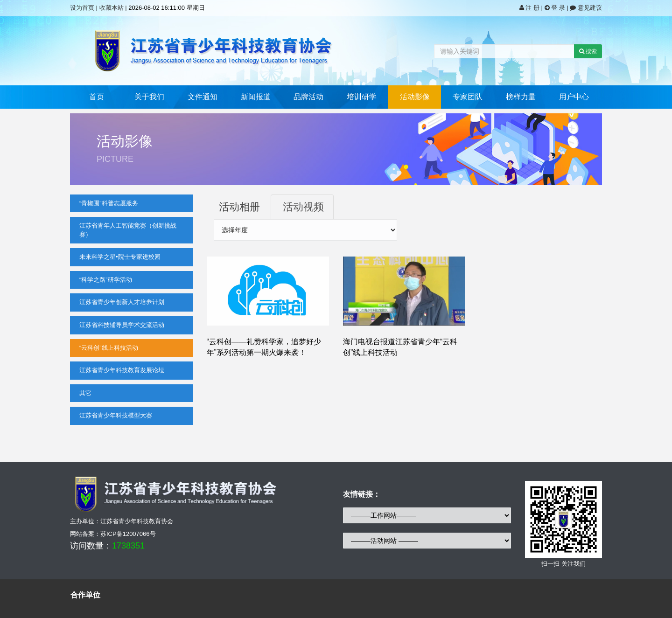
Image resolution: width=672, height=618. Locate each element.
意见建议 (586, 8)
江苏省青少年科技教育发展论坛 (122, 370)
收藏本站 (112, 8)
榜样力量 (521, 97)
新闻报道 (256, 97)
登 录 (556, 8)
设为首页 (82, 8)
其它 (85, 393)
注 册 (530, 8)
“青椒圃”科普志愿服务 (109, 203)
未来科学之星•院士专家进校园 (120, 257)
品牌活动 (308, 97)
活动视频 (303, 207)
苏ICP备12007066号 (128, 534)
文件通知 (203, 97)
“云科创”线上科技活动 (109, 348)
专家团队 (468, 97)
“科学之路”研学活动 (106, 280)
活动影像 (415, 97)
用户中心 (574, 97)
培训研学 (362, 97)
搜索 (588, 51)
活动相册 (239, 207)
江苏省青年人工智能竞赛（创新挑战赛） (128, 230)
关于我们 (149, 97)
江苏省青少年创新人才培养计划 (122, 302)
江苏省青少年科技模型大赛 (116, 415)
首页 (97, 97)
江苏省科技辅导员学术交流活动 (122, 325)
